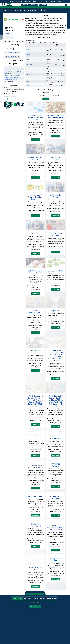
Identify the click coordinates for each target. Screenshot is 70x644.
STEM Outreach (40, 1)
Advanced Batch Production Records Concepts (36, 117)
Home (4, 7)
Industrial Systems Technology (12, 78)
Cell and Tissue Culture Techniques (56, 234)
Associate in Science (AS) (10, 69)
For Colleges (25, 5)
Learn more (36, 140)
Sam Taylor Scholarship (56, 1)
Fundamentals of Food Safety (36, 445)
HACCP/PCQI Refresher (56, 482)
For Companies (34, 5)
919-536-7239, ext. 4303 (12, 56)
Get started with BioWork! (11, 96)
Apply (47, 99)
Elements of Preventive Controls (36, 312)
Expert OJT (56, 311)
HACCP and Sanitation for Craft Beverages (36, 482)
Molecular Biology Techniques (56, 513)
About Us (31, 610)
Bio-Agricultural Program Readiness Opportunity (36, 197)
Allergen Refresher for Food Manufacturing (56, 116)
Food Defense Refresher (36, 351)
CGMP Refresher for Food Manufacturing (36, 272)
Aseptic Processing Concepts (36, 158)
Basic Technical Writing (56, 158)
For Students (43, 5)
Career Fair (16, 1)
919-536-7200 (9, 37)
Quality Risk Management (36, 541)
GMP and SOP (29, 65)
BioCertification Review (56, 196)
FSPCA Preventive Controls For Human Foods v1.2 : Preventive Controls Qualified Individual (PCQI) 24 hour (36, 401)
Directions (8, 33)
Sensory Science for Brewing (36, 584)
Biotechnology (8, 73)
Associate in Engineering (10, 67)
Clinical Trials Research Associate (12, 75)
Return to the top (35, 623)
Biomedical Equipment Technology (13, 71)
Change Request (18, 614)
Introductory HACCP (36, 512)
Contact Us (39, 610)
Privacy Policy (35, 618)
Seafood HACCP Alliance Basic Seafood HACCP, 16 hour (56, 543)
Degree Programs (32, 1)
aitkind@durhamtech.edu (12, 52)
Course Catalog (23, 1)
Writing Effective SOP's (56, 575)
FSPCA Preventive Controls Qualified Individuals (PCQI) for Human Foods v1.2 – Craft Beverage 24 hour (56, 401)
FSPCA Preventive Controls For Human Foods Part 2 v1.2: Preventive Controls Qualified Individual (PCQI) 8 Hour (56, 355)
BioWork (11, 1)
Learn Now (47, 1)
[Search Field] (60, 5)
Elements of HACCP (56, 271)
